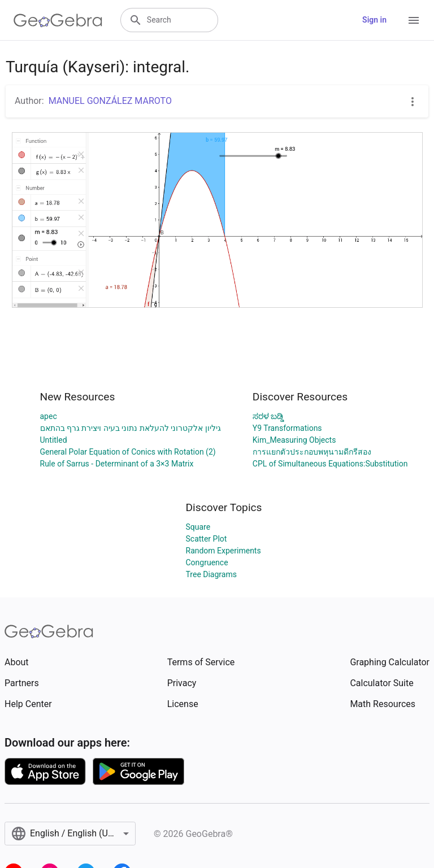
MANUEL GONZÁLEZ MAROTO (110, 101)
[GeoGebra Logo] (58, 20)
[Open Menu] (414, 20)
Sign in (374, 20)
